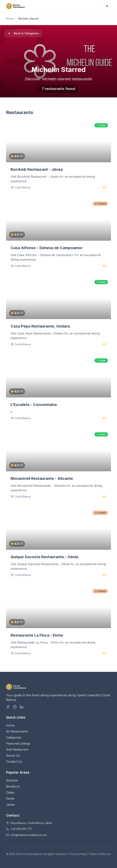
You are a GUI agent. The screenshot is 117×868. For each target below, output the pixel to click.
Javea (10, 804)
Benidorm (13, 786)
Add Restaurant (17, 749)
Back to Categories (23, 33)
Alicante (12, 780)
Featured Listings (18, 743)
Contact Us (14, 762)
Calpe (10, 792)
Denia (10, 798)
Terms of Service (100, 854)
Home (10, 19)
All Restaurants (17, 731)
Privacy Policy (78, 854)
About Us (13, 755)
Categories (14, 737)
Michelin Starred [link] (28, 19)
